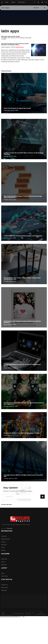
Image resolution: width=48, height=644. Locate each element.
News (3, 573)
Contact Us (4, 585)
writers (7, 2)
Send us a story (22, 2)
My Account (5, 587)
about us (4, 536)
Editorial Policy (6, 539)
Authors (4, 542)
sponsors (13, 2)
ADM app (4, 590)
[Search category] (36, 8)
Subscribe (4, 559)
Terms (3, 547)
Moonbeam (10, 528)
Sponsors (4, 565)
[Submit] (45, 8)
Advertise (4, 545)
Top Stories (4, 576)
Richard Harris (20, 47)
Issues (3, 562)
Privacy (3, 550)
